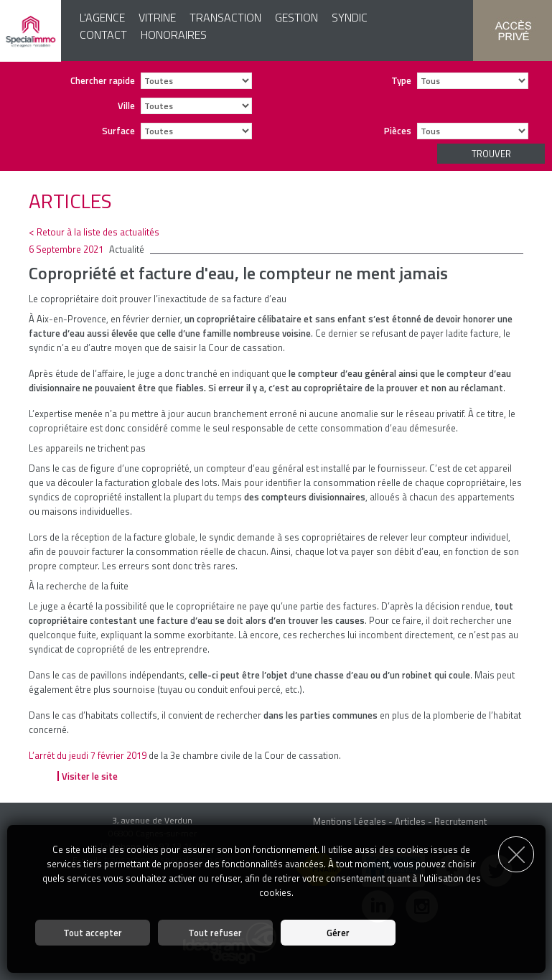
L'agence (102, 17)
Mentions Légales (350, 821)
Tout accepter (93, 933)
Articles (410, 821)
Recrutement (460, 821)
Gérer (338, 933)
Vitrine (157, 17)
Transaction (225, 17)
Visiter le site (90, 776)
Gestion (296, 17)
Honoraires (174, 34)
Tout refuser (215, 933)
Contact (103, 34)
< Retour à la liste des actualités (94, 232)
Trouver (491, 154)
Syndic (350, 17)
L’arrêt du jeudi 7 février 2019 (88, 755)
